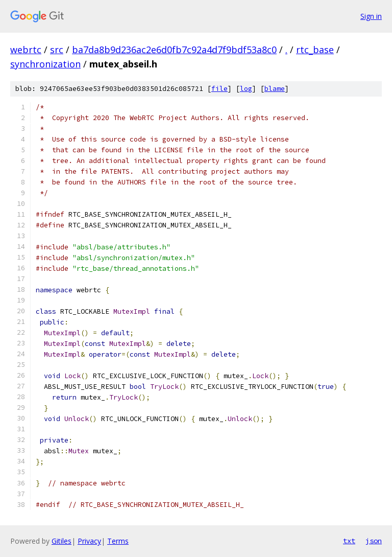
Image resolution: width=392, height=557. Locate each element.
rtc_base (315, 50)
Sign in (371, 16)
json (374, 541)
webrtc (26, 50)
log (246, 89)
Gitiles (62, 541)
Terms (118, 541)
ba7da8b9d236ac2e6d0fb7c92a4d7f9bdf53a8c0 (174, 50)
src (57, 50)
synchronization (45, 64)
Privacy (89, 541)
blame (275, 89)
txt (349, 541)
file (219, 89)
